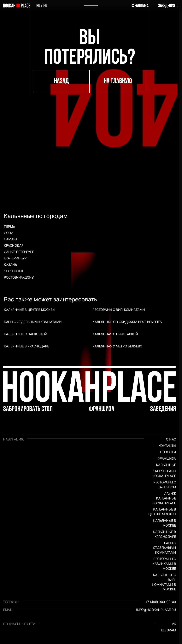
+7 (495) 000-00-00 (161, 602)
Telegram (167, 630)
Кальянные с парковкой (26, 334)
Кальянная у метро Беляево (117, 346)
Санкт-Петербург (19, 252)
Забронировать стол (28, 409)
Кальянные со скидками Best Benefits (127, 322)
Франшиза (140, 6)
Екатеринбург (16, 258)
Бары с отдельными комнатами (33, 322)
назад (61, 81)
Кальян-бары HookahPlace (164, 473)
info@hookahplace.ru (156, 610)
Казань (10, 265)
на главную (118, 81)
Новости (168, 452)
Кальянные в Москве (165, 523)
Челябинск (14, 271)
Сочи (9, 233)
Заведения (167, 6)
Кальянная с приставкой (115, 334)
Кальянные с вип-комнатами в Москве (164, 582)
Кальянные (166, 465)
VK (174, 624)
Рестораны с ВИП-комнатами (119, 310)
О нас (171, 439)
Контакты (167, 446)
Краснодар (14, 245)
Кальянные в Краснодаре (26, 346)
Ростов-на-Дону (19, 277)
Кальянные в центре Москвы (29, 310)
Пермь (9, 226)
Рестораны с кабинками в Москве (164, 564)
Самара (11, 239)
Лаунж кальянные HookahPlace (164, 498)
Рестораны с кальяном (165, 485)
